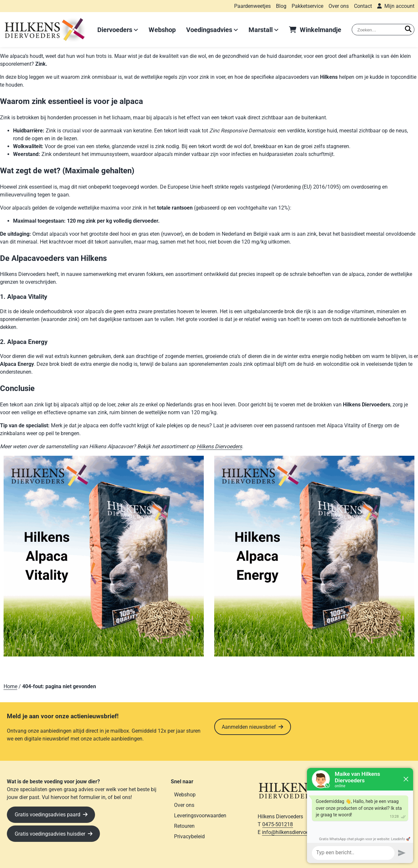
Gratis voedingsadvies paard (48, 815)
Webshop (162, 30)
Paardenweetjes (252, 6)
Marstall (261, 30)
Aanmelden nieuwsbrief (249, 727)
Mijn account (399, 6)
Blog (281, 6)
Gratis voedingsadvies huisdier (50, 834)
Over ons (339, 6)
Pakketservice (307, 6)
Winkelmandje (321, 30)
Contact (363, 6)
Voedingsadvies (209, 30)
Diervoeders (115, 30)
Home (10, 686)
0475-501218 (278, 824)
